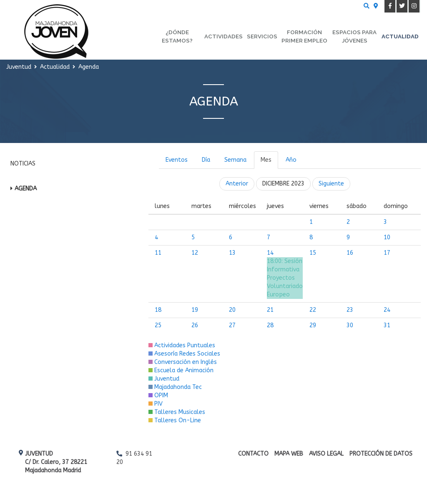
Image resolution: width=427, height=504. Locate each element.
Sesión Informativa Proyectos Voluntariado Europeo (285, 278)
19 (195, 310)
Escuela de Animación (181, 370)
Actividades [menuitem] (224, 36)
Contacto (253, 454)
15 (313, 253)
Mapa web (289, 454)
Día (206, 160)
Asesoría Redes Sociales (184, 354)
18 (158, 310)
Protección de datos (381, 454)
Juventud (164, 379)
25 (158, 325)
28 (270, 325)
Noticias (23, 164)
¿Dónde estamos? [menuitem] (177, 36)
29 (313, 325)
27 (232, 325)
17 (387, 253)
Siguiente (331, 184)
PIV (156, 404)
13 (232, 253)
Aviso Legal (326, 454)
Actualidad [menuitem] (400, 36)
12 (195, 253)
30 (350, 325)
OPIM (158, 395)
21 (270, 310)
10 (387, 237)
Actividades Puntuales (182, 345)
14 (270, 253)
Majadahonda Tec (175, 387)
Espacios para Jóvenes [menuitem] (354, 36)
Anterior (237, 184)
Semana (235, 160)
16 (350, 253)
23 (350, 310)
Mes (266, 160)
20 (232, 310)
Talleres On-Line (175, 420)
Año (291, 160)
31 (387, 325)
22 (313, 310)
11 (158, 253)
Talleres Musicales (177, 412)
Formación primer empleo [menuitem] (304, 36)
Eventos (177, 160)
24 (387, 310)
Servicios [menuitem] (262, 36)
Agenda (26, 189)
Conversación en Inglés (183, 362)
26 (195, 325)
